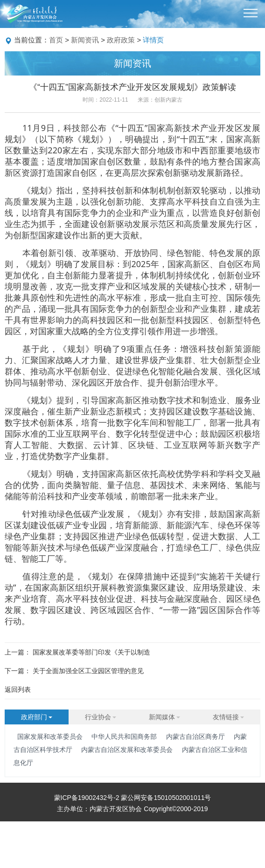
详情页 (153, 40)
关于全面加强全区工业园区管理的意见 (88, 671)
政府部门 (37, 717)
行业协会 (101, 717)
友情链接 (229, 717)
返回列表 (18, 689)
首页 (56, 40)
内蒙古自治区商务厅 (195, 737)
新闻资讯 (85, 40)
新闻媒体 (165, 717)
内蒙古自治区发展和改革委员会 (127, 750)
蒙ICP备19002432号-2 (88, 798)
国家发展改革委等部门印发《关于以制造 (91, 652)
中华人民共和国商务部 (124, 737)
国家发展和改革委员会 (50, 737)
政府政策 (121, 40)
